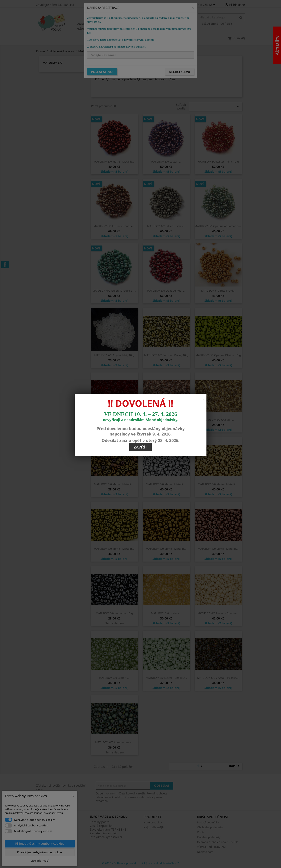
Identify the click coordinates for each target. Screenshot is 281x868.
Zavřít (140, 436)
